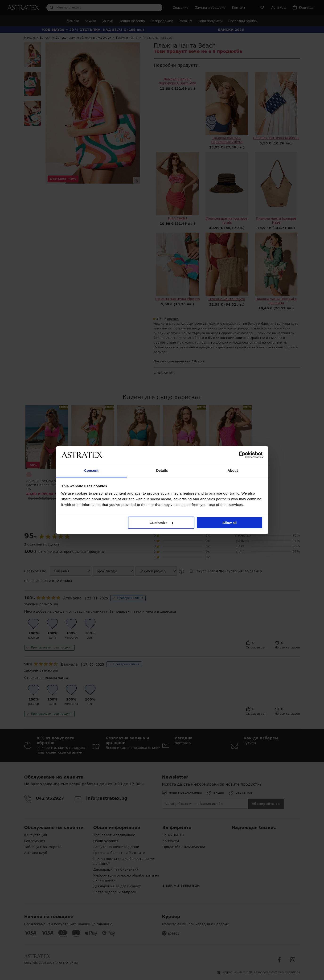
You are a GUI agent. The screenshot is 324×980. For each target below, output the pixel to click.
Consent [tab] (91, 470)
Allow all (230, 523)
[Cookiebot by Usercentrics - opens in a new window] (242, 455)
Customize (161, 523)
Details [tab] (162, 470)
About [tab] (233, 470)
